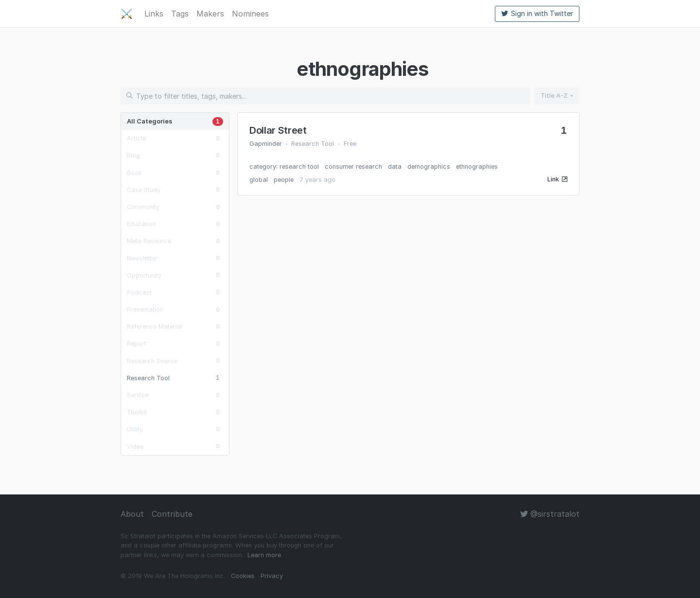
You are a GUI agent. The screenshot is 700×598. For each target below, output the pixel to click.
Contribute (172, 514)
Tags (180, 14)
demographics (429, 167)
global (259, 180)
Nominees (250, 14)
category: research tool (284, 167)
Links (154, 14)
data (395, 167)
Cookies (243, 576)
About (132, 514)
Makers (210, 14)
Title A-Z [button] (554, 96)
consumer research (353, 167)
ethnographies (477, 167)
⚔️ (127, 14)
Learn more (264, 555)
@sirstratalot (550, 514)
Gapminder (266, 144)
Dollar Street (278, 130)
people (284, 180)
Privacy (272, 576)
